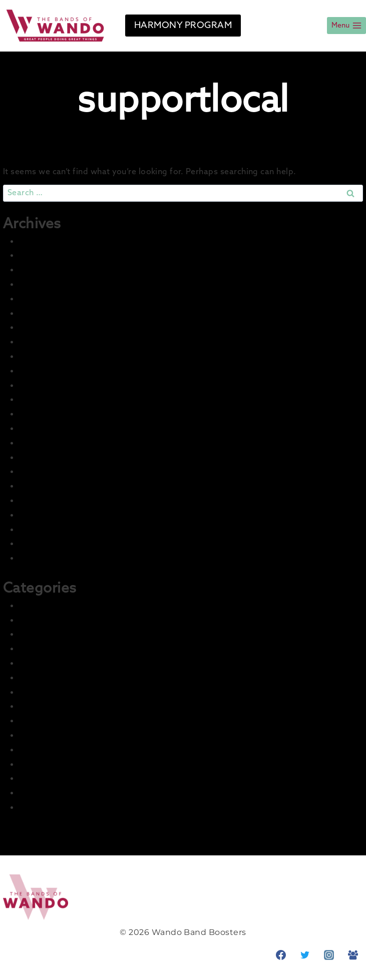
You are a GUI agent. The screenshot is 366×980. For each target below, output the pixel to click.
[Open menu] (346, 26)
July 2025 (39, 285)
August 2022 (46, 486)
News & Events (51, 750)
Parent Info (43, 765)
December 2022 (53, 429)
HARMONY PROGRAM (183, 26)
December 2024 (53, 328)
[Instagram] (329, 955)
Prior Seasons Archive (64, 793)
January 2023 (47, 414)
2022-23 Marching (57, 649)
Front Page (43, 663)
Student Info (46, 808)
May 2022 (39, 530)
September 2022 (54, 472)
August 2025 (46, 270)
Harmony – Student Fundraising (87, 692)
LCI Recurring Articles (65, 721)
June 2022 (41, 515)
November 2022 (53, 443)
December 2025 (53, 241)
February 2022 (49, 558)
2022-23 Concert (53, 634)
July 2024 (39, 342)
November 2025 (53, 256)
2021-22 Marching (56, 620)
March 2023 (43, 386)
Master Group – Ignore (66, 736)
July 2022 (39, 501)
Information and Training (72, 706)
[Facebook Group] (353, 955)
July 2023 (39, 357)
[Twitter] (305, 955)
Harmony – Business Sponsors (83, 678)
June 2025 (41, 299)
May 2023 (39, 371)
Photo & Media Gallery (65, 779)
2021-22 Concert (53, 606)
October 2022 (48, 458)
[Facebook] (281, 955)
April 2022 (40, 544)
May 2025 (39, 314)
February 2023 (49, 400)
